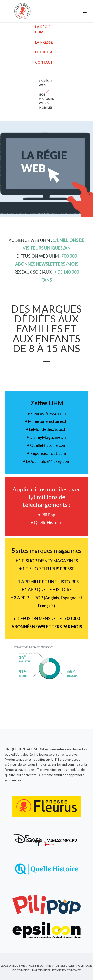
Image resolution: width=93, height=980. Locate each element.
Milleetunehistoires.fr (48, 421)
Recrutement (54, 970)
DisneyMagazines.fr (48, 437)
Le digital (45, 52)
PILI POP (35, 598)
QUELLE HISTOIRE (54, 590)
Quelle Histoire (48, 523)
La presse (44, 42)
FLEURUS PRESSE (58, 569)
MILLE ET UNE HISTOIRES (54, 582)
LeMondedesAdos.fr (48, 429)
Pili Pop (48, 515)
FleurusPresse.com (48, 413)
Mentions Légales (60, 966)
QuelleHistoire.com (48, 445)
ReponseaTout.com (48, 453)
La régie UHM (43, 30)
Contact (44, 62)
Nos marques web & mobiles (46, 101)
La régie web (46, 83)
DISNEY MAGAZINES (58, 561)
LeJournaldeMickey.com (48, 461)
